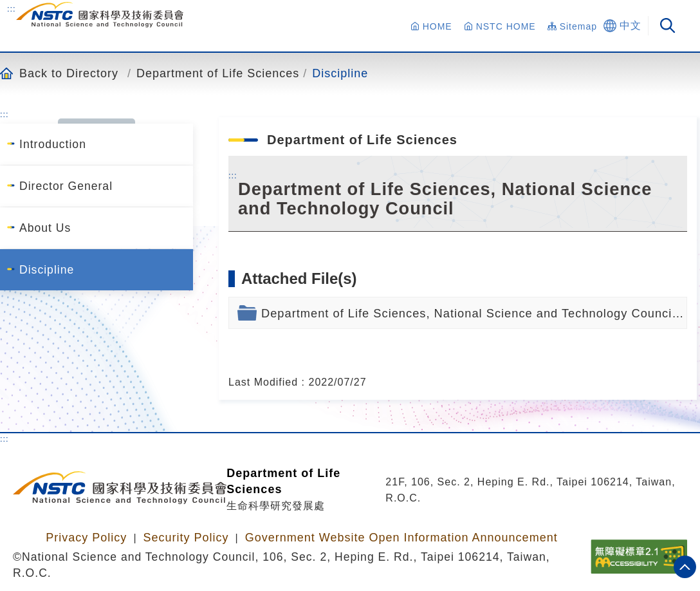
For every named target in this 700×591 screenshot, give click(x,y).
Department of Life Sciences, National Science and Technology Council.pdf (474, 313)
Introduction (53, 144)
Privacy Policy (86, 538)
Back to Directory (69, 73)
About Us (45, 228)
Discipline (340, 73)
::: (12, 8)
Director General (66, 186)
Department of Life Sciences (218, 73)
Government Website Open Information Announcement (401, 538)
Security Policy (186, 538)
